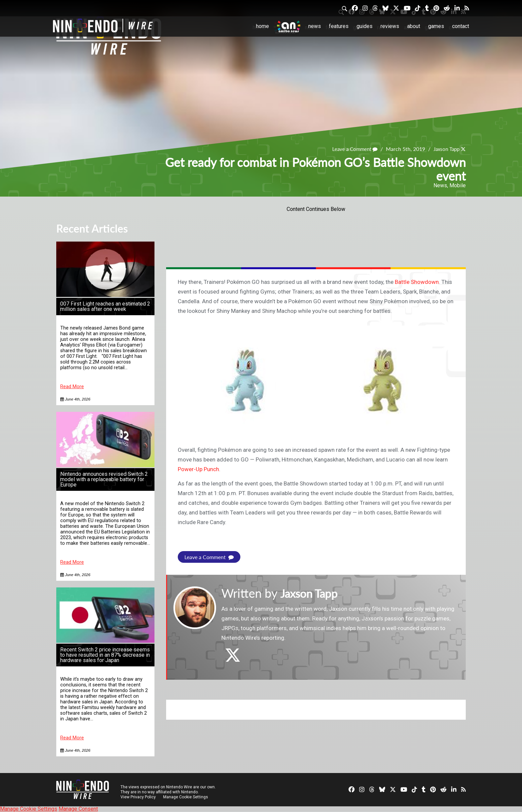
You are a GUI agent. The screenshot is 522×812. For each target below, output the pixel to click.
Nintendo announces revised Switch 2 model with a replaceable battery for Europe (104, 479)
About (414, 26)
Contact (461, 26)
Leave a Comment (351, 149)
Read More (72, 387)
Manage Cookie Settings (186, 797)
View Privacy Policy (138, 797)
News (315, 26)
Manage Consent (78, 809)
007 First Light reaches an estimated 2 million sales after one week (105, 306)
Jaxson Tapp (445, 149)
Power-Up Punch (198, 469)
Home (262, 26)
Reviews (390, 26)
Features (339, 26)
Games (436, 26)
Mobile (458, 185)
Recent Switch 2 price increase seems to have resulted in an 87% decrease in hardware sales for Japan (105, 655)
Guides (365, 26)
